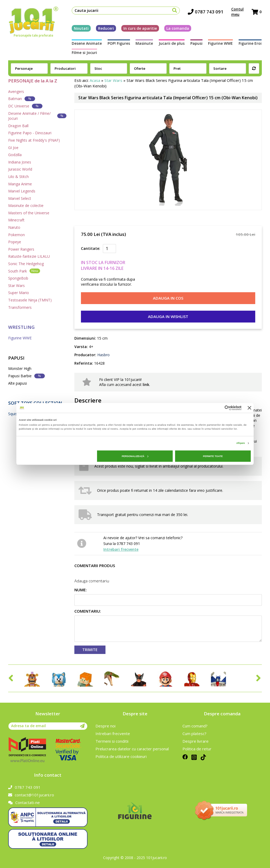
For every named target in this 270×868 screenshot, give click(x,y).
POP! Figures (119, 44)
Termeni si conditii (112, 741)
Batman (22, 99)
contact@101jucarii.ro (31, 795)
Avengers (16, 91)
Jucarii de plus (172, 44)
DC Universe (25, 106)
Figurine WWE (221, 44)
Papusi (196, 44)
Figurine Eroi (250, 44)
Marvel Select (20, 198)
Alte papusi (18, 383)
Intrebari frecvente (121, 549)
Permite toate (213, 456)
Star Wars (16, 286)
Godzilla (15, 155)
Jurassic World (20, 169)
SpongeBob (18, 278)
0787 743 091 (206, 12)
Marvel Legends (22, 191)
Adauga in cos (168, 298)
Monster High (20, 368)
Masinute (144, 44)
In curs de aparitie (140, 28)
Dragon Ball (18, 126)
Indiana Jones (20, 162)
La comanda (177, 28)
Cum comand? (195, 726)
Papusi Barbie (26, 376)
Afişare (240, 443)
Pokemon (16, 235)
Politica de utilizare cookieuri (121, 756)
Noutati (81, 28)
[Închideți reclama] (249, 408)
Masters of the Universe (29, 213)
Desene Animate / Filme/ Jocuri (37, 116)
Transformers (20, 307)
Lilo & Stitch (18, 177)
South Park (24, 271)
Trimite (90, 650)
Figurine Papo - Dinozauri (30, 133)
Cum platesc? (194, 733)
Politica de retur (197, 749)
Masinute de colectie (26, 205)
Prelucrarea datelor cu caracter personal (132, 749)
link (146, 385)
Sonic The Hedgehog (26, 264)
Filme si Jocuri (84, 53)
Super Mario (19, 293)
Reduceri (106, 28)
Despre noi (105, 726)
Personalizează (135, 456)
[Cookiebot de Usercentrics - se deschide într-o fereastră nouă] (218, 408)
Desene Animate (86, 44)
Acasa (95, 80)
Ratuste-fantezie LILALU (29, 256)
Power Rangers (21, 249)
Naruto (14, 227)
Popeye (15, 242)
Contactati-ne (24, 802)
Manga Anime (20, 184)
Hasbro (103, 355)
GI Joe (13, 148)
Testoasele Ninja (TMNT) (30, 300)
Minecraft (16, 220)
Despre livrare (196, 741)
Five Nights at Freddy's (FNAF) (34, 140)
